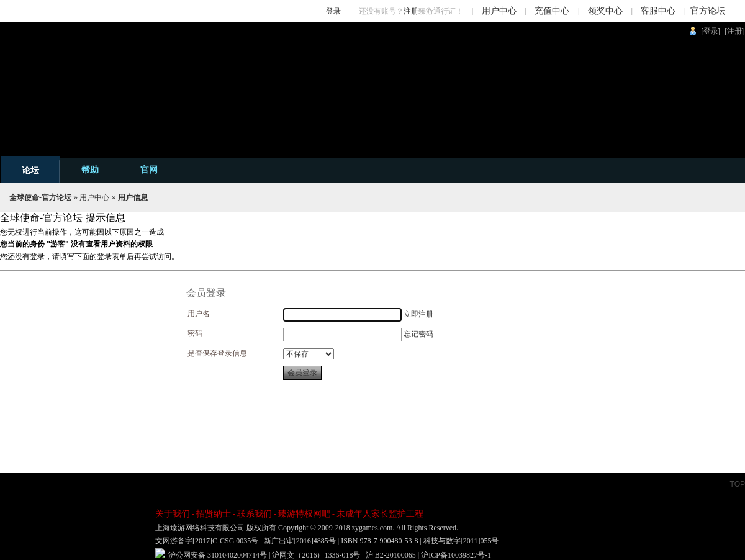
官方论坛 (708, 11)
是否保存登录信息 (217, 353)
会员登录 (302, 373)
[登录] (711, 31)
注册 (411, 11)
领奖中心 (605, 11)
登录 (333, 11)
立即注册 (418, 314)
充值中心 (552, 11)
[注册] (734, 31)
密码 (195, 333)
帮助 (90, 169)
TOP (738, 484)
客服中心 (658, 11)
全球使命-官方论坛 (40, 197)
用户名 (199, 314)
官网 (149, 169)
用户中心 (499, 11)
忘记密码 (418, 334)
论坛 (30, 170)
